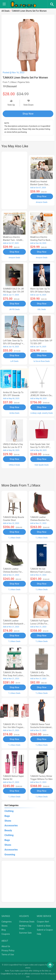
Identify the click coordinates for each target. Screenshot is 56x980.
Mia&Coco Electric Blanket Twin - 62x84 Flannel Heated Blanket (14, 240)
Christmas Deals (27, 922)
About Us (6, 946)
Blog (4, 930)
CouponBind (6, 974)
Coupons (6, 934)
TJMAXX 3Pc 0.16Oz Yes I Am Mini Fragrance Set (14, 727)
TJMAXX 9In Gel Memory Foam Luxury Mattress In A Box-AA (40, 572)
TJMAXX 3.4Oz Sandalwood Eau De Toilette (40, 675)
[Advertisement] (14, 180)
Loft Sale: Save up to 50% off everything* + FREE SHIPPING (13, 344)
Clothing (9, 811)
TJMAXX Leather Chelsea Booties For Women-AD (40, 520)
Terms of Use (8, 955)
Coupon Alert (43, 922)
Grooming (10, 855)
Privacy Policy (8, 951)
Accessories (11, 826)
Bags (7, 816)
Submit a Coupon (45, 930)
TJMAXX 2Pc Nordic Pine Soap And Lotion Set (13, 675)
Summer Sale (25, 933)
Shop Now (28, 114)
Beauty (8, 830)
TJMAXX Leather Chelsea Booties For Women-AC (12, 572)
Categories (6, 922)
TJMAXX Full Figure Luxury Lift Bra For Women (39, 624)
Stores (4, 926)
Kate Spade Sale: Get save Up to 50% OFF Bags (40, 447)
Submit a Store (44, 926)
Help (39, 934)
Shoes (8, 821)
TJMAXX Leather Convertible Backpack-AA (13, 624)
